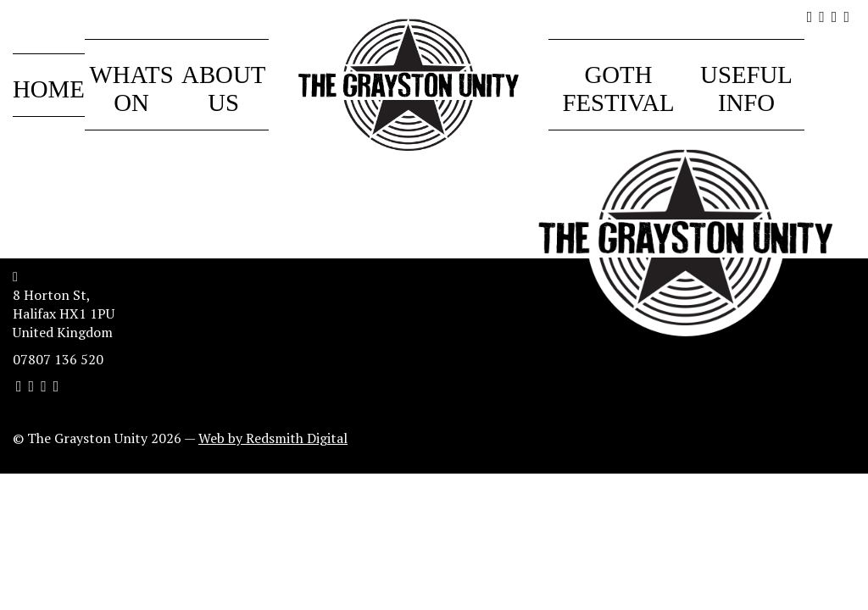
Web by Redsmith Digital (273, 438)
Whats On (131, 89)
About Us (223, 89)
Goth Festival (618, 89)
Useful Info (746, 89)
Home (49, 89)
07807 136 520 (58, 359)
